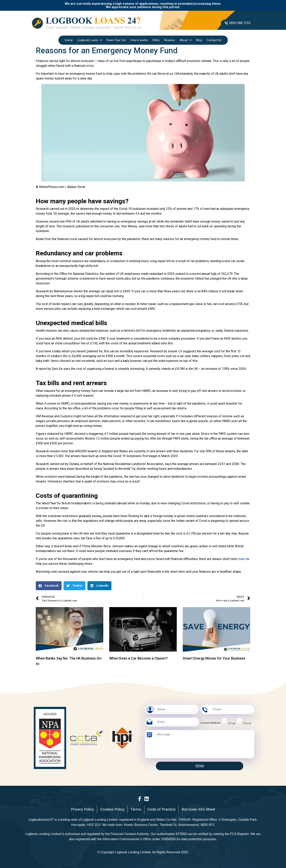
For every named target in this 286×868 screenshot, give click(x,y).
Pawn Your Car (116, 40)
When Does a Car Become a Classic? (138, 658)
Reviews (170, 40)
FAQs (156, 40)
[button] (49, 586)
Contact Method (210, 723)
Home (69, 40)
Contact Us (214, 40)
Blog (199, 40)
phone (247, 723)
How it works (139, 40)
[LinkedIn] (147, 799)
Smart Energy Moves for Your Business (214, 658)
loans (242, 559)
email (232, 723)
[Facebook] (140, 799)
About (186, 40)
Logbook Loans (90, 40)
